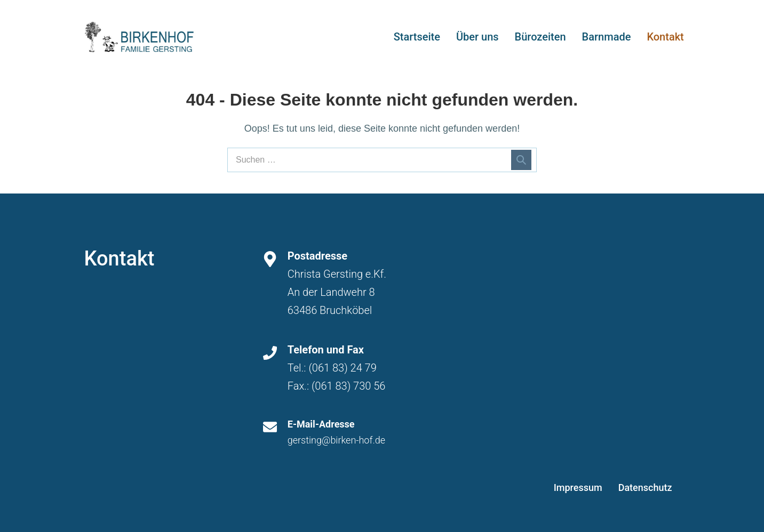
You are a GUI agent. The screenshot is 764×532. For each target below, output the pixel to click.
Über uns (477, 37)
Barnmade (607, 37)
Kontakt (665, 37)
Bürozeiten (540, 37)
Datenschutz (645, 487)
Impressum (578, 487)
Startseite (417, 37)
